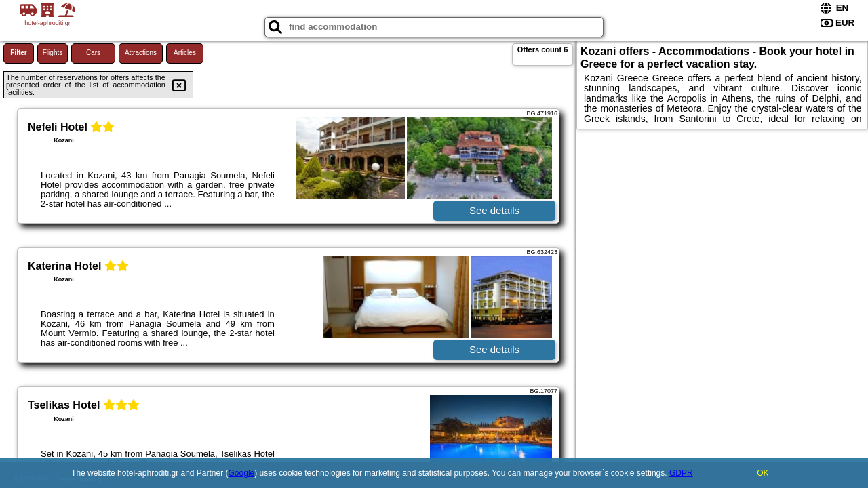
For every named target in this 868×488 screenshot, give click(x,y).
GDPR (681, 473)
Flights (53, 53)
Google (242, 473)
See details (494, 210)
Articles (185, 53)
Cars (93, 53)
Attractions (141, 53)
